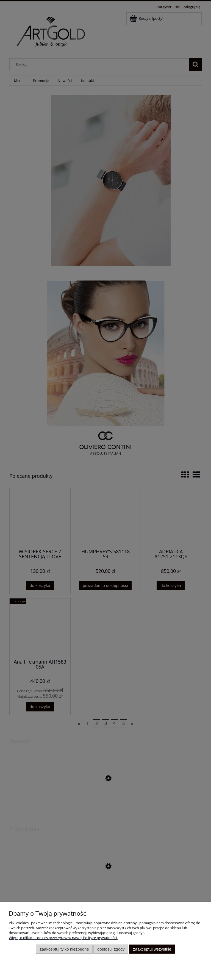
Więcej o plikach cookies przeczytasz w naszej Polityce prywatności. (63, 938)
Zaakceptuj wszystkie (152, 949)
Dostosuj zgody (111, 949)
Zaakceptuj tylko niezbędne (64, 949)
